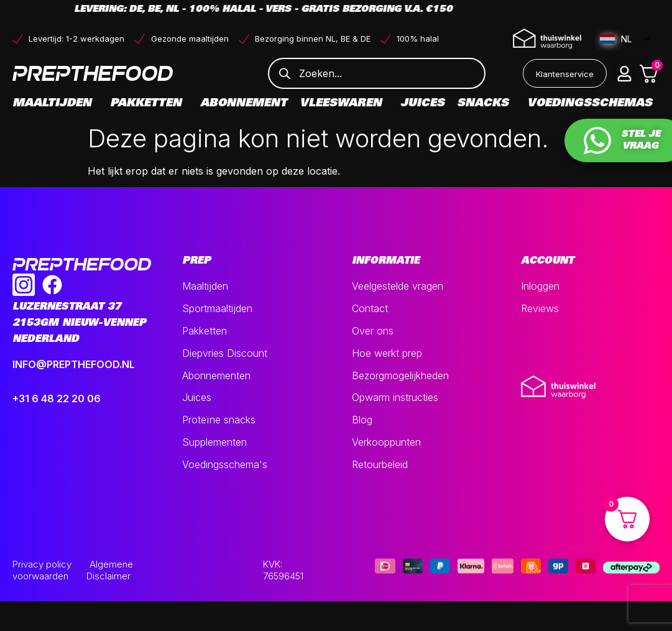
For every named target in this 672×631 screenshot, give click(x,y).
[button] (625, 73)
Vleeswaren (344, 104)
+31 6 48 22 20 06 (57, 398)
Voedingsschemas (590, 104)
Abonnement (244, 104)
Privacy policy (42, 564)
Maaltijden (55, 104)
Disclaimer (108, 576)
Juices (422, 104)
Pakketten (149, 104)
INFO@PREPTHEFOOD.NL (74, 364)
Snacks (486, 104)
